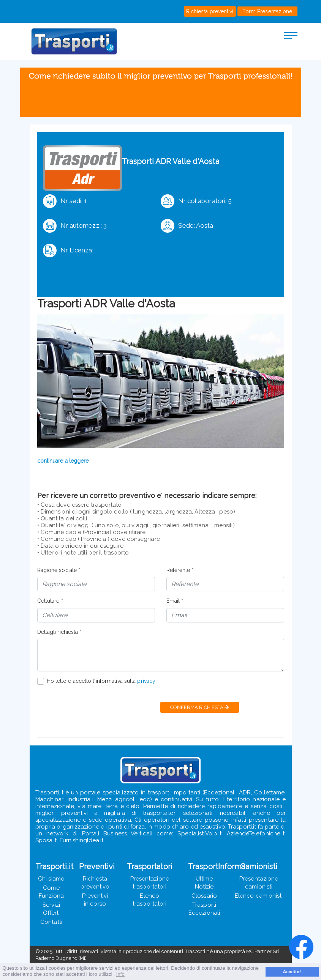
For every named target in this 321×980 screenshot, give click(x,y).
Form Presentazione (267, 11)
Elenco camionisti (259, 896)
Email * (175, 601)
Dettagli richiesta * (59, 632)
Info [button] (120, 974)
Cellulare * (50, 601)
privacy (146, 681)
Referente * (180, 570)
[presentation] (95, 707)
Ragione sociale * (59, 570)
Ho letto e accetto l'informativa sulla (101, 681)
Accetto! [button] (292, 971)
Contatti (51, 922)
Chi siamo (51, 879)
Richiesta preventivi (210, 11)
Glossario (204, 896)
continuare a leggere (63, 461)
